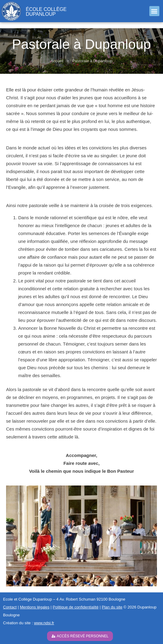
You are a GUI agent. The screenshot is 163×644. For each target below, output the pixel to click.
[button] (154, 11)
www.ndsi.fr (44, 623)
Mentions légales (35, 607)
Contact (10, 607)
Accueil (57, 61)
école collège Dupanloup (46, 12)
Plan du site (112, 607)
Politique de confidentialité (76, 607)
